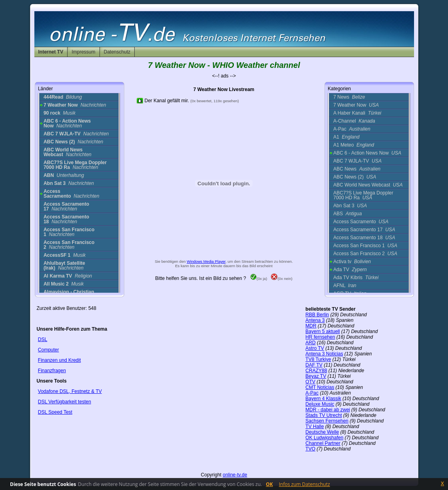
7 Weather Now (356, 105)
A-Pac (352, 129)
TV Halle (315, 427)
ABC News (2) (355, 177)
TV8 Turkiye (318, 359)
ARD (310, 343)
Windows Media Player (206, 261)
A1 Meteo (354, 145)
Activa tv (352, 262)
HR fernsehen (320, 337)
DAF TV (314, 365)
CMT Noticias (320, 387)
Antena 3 (315, 320)
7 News (349, 97)
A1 (346, 137)
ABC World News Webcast (368, 185)
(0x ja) (259, 279)
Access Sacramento (361, 222)
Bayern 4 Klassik (323, 399)
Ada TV (350, 270)
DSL (43, 339)
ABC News (357, 169)
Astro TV (315, 348)
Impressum (83, 52)
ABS (347, 214)
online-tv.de (235, 475)
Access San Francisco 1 (365, 246)
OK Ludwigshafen (324, 438)
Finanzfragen (52, 371)
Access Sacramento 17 (364, 230)
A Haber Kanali (357, 113)
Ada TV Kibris (356, 278)
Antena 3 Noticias (324, 354)
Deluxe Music (320, 404)
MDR (311, 326)
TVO (310, 449)
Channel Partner (323, 443)
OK (269, 484)
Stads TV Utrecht (324, 415)
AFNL (345, 286)
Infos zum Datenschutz (305, 484)
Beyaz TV (316, 376)
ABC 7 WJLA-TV (357, 161)
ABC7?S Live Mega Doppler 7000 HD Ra (363, 195)
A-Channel (354, 121)
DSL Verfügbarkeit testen (65, 402)
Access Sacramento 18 (364, 238)
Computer (49, 350)
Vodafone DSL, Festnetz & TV (70, 391)
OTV (310, 382)
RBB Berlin (317, 315)
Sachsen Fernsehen (327, 421)
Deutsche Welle (322, 432)
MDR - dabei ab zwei (328, 410)
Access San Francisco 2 (365, 254)
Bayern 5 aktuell (323, 331)
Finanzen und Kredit (59, 360)
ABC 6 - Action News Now (367, 153)
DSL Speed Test (55, 412)
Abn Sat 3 (350, 206)
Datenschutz (117, 52)
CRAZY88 (316, 371)
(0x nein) (282, 279)
